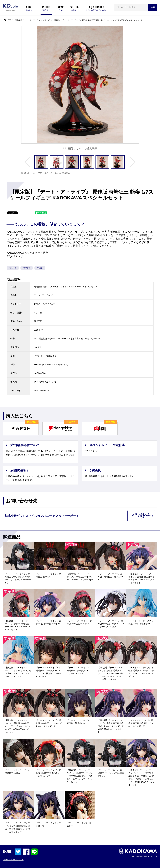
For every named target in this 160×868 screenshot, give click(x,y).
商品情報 (19, 20)
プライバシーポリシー (13, 859)
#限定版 (40, 268)
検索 (153, 7)
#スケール (13, 268)
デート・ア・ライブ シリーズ (38, 20)
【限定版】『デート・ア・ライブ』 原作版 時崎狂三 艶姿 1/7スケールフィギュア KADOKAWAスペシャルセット (98, 20)
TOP (9, 20)
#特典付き (27, 268)
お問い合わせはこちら (141, 516)
